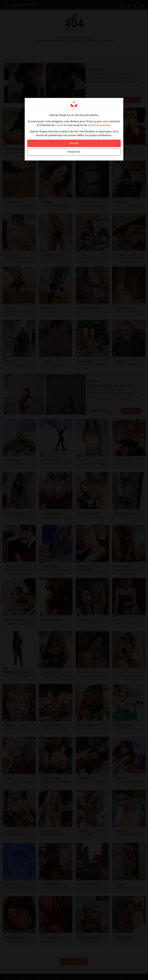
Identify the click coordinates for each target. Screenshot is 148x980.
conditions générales (99, 125)
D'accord (74, 143)
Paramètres (74, 152)
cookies (59, 125)
